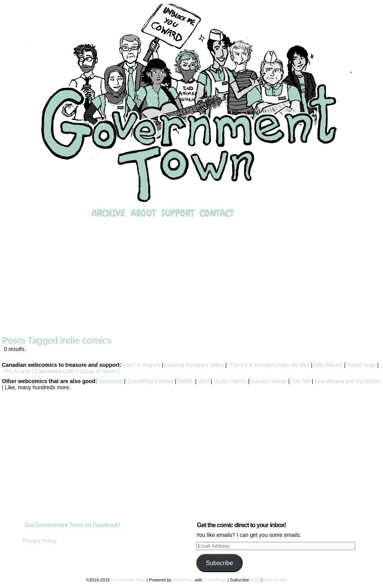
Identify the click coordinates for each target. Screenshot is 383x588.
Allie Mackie (329, 365)
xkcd (203, 381)
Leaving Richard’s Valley (194, 365)
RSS (256, 580)
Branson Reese (268, 381)
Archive (108, 213)
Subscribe (219, 563)
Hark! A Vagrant (142, 365)
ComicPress (215, 580)
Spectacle (111, 381)
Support (178, 213)
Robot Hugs (361, 365)
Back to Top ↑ (276, 580)
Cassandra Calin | (56, 371)
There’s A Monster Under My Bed (269, 365)
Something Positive (150, 381)
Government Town (191, 104)
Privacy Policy (40, 541)
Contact (217, 213)
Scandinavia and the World (347, 381)
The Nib (301, 381)
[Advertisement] (191, 278)
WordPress (183, 580)
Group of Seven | (99, 371)
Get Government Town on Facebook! (72, 525)
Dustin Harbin (231, 381)
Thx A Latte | (18, 371)
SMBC (186, 381)
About (143, 213)
